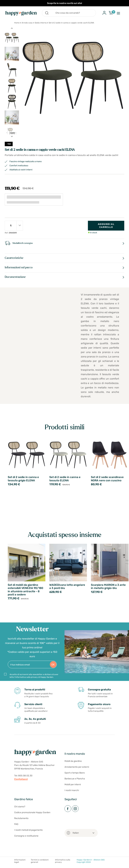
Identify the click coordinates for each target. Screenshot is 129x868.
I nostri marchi (72, 792)
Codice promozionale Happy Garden (32, 814)
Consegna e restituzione (26, 837)
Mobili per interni (73, 786)
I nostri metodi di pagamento (28, 831)
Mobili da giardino (73, 762)
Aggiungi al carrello (106, 226)
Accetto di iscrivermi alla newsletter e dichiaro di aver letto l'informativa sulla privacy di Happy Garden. (34, 677)
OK (53, 666)
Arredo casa (27, 23)
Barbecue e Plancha (75, 780)
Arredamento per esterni (77, 768)
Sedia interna (41, 23)
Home (17, 23)
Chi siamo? (20, 808)
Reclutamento (21, 820)
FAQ (16, 825)
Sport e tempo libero (75, 774)
